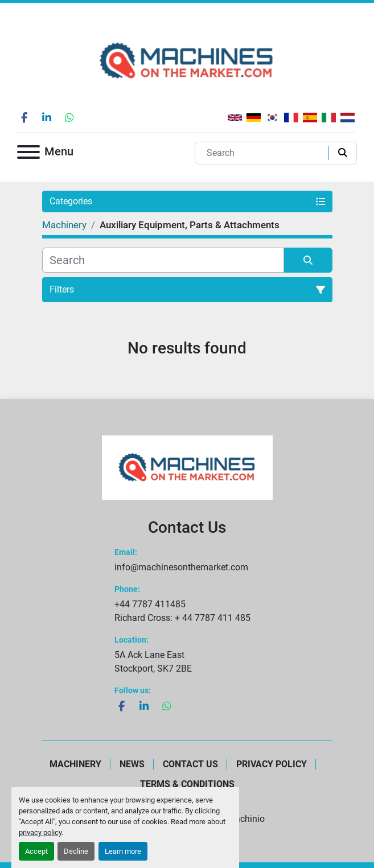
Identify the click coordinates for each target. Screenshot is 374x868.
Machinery (75, 764)
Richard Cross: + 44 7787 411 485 (182, 618)
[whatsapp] (69, 117)
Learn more (123, 851)
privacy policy (40, 832)
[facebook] (24, 117)
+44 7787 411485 (150, 604)
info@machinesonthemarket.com (181, 567)
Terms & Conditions (187, 784)
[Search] (264, 153)
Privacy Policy (272, 764)
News (132, 764)
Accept (36, 851)
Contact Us (190, 764)
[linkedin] (47, 117)
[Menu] (28, 154)
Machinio (246, 819)
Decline (76, 851)
